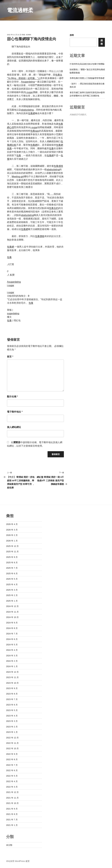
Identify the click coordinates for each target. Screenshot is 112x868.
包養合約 (54, 208)
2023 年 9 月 (12, 688)
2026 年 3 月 (12, 530)
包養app (35, 131)
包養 (51, 148)
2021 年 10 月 (12, 803)
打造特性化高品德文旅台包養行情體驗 (87, 64)
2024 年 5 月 (12, 645)
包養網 (32, 113)
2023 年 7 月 (12, 699)
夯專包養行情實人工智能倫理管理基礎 (87, 78)
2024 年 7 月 (12, 634)
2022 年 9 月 (12, 754)
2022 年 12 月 (12, 738)
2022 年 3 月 (12, 787)
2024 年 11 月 (12, 612)
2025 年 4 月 (12, 584)
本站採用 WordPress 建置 (18, 861)
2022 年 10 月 (12, 748)
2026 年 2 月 (12, 535)
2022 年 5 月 (12, 776)
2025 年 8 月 (12, 563)
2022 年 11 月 (12, 743)
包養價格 (40, 236)
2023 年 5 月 (12, 710)
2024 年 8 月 (12, 628)
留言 (10, 357)
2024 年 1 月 (12, 666)
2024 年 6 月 (12, 639)
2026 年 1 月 (12, 541)
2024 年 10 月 (12, 617)
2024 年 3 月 (12, 656)
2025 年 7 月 (12, 568)
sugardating (13, 313)
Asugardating (28, 82)
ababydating (27, 110)
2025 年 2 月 (12, 595)
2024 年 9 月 (12, 623)
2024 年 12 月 (12, 606)
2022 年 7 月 (12, 765)
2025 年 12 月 (12, 546)
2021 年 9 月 (12, 809)
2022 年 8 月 (12, 759)
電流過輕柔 (20, 10)
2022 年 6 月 (12, 770)
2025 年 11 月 (12, 552)
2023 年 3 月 (12, 721)
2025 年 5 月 (12, 579)
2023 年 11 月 (12, 677)
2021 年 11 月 (12, 798)
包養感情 (58, 166)
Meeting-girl (18, 177)
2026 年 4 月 (12, 524)
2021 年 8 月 (12, 814)
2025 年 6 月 (12, 573)
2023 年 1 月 (12, 732)
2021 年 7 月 (12, 820)
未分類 (9, 845)
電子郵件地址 (15, 412)
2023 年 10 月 (12, 683)
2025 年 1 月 (12, 601)
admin (28, 35)
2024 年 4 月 (12, 650)
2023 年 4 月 (12, 716)
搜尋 (72, 35)
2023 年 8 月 (12, 694)
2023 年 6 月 (12, 705)
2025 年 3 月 (12, 590)
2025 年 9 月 (12, 557)
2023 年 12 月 (12, 672)
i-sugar (29, 92)
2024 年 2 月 (12, 661)
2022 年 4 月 (12, 781)
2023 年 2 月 (12, 727)
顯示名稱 (12, 397)
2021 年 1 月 (12, 825)
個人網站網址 (14, 427)
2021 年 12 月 (12, 792)
